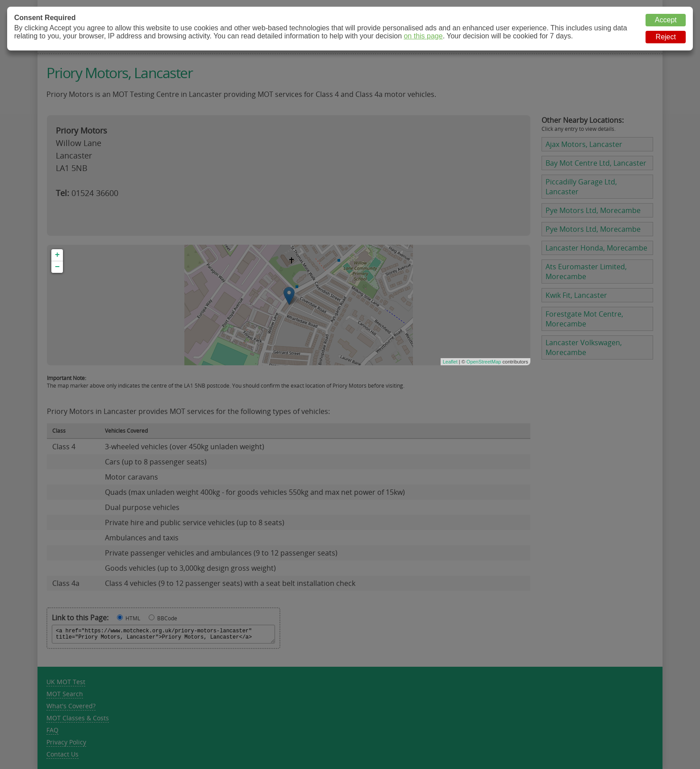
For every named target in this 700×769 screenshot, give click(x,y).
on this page (423, 36)
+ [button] (57, 255)
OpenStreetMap (484, 362)
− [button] (57, 267)
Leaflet (450, 362)
